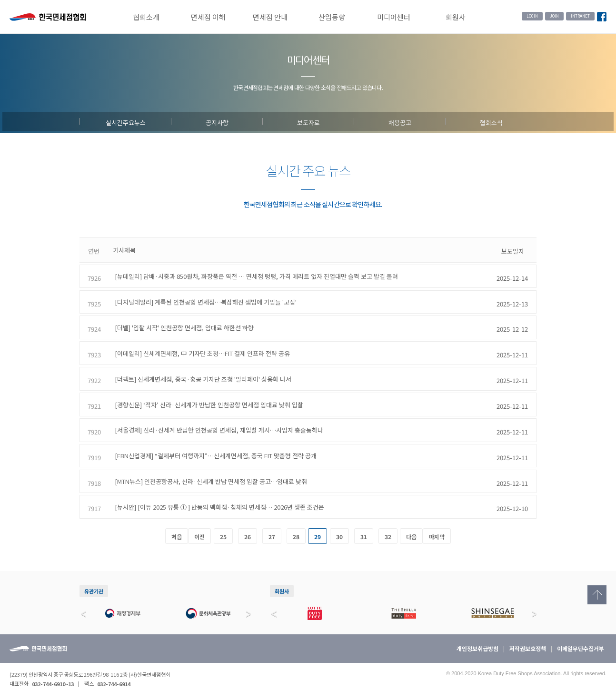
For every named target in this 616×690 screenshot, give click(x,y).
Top (597, 595)
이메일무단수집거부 (581, 637)
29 (318, 526)
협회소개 (146, 17)
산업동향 (332, 17)
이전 (199, 526)
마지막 (437, 526)
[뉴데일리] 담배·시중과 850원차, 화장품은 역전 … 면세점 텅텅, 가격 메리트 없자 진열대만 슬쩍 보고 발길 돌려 (254, 275)
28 (296, 526)
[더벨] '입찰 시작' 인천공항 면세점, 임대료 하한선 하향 (182, 324)
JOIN (554, 16)
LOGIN (532, 16)
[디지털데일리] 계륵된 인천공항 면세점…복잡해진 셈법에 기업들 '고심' (204, 299)
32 (388, 526)
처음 (177, 526)
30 (339, 526)
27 (272, 526)
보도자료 (308, 121)
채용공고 (400, 121)
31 (364, 526)
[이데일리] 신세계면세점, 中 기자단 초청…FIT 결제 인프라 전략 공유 (200, 348)
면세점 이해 (208, 17)
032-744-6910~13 (53, 672)
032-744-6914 (114, 672)
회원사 (456, 17)
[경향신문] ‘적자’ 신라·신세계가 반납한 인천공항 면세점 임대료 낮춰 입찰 (207, 397)
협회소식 (491, 121)
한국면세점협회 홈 (48, 18)
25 (223, 526)
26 (248, 526)
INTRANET (580, 16)
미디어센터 (394, 17)
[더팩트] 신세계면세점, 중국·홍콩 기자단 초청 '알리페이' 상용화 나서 (201, 373)
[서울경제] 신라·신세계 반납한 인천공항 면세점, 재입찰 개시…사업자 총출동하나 (217, 422)
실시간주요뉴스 (126, 121)
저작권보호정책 (528, 637)
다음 (411, 526)
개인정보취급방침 (477, 637)
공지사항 (217, 121)
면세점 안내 (270, 17)
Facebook (602, 17)
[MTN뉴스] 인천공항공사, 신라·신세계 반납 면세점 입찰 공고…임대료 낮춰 (209, 471)
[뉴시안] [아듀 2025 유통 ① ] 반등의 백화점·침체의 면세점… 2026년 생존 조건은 (218, 495)
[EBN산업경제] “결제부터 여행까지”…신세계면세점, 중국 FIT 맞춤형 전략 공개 (214, 446)
